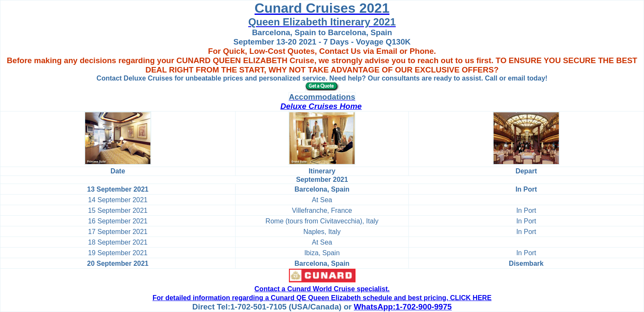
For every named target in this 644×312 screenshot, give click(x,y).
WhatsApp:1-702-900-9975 (403, 307)
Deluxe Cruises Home (321, 106)
